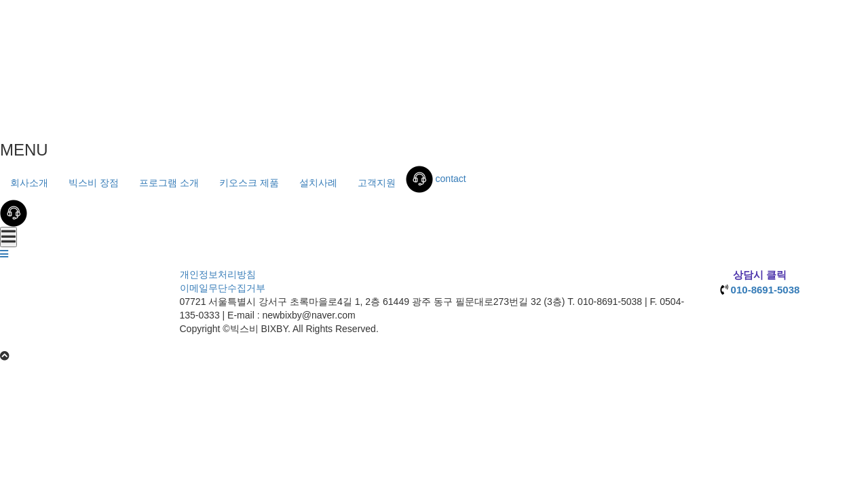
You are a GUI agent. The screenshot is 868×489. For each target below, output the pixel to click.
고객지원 (377, 183)
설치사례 (318, 183)
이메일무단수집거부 (223, 288)
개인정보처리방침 (218, 274)
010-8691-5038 (766, 290)
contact (436, 179)
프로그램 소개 (169, 183)
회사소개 (29, 183)
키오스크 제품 (249, 183)
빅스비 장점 (94, 183)
